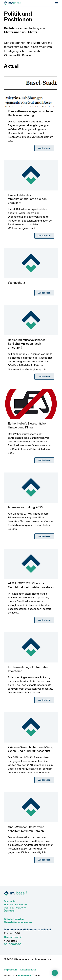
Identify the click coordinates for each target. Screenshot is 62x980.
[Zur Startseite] (23, 3)
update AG (25, 975)
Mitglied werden (14, 919)
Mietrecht (10, 901)
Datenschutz (28, 969)
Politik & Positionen (16, 908)
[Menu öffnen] (57, 3)
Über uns (9, 911)
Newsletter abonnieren (18, 922)
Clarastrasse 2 (13, 937)
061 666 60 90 (13, 944)
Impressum (11, 969)
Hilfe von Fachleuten (16, 904)
